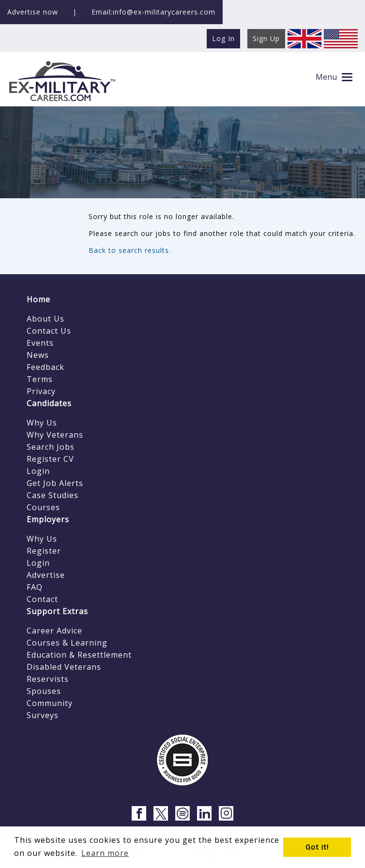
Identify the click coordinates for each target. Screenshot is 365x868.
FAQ (35, 587)
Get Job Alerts (55, 483)
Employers (48, 519)
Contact (42, 599)
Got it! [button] (317, 847)
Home (38, 299)
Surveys (43, 715)
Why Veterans (55, 435)
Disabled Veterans (64, 667)
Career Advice (54, 631)
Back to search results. (130, 250)
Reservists (48, 679)
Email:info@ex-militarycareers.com (153, 12)
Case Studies (53, 495)
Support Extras (57, 611)
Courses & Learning (67, 643)
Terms (40, 379)
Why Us (42, 423)
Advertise (46, 575)
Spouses (44, 691)
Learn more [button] (105, 853)
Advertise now (33, 12)
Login (38, 471)
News (38, 355)
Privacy (41, 391)
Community (50, 703)
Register (44, 551)
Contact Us (49, 331)
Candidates (49, 403)
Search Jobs (51, 447)
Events (40, 343)
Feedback (46, 367)
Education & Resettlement (79, 655)
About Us (46, 319)
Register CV (50, 459)
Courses (43, 507)
